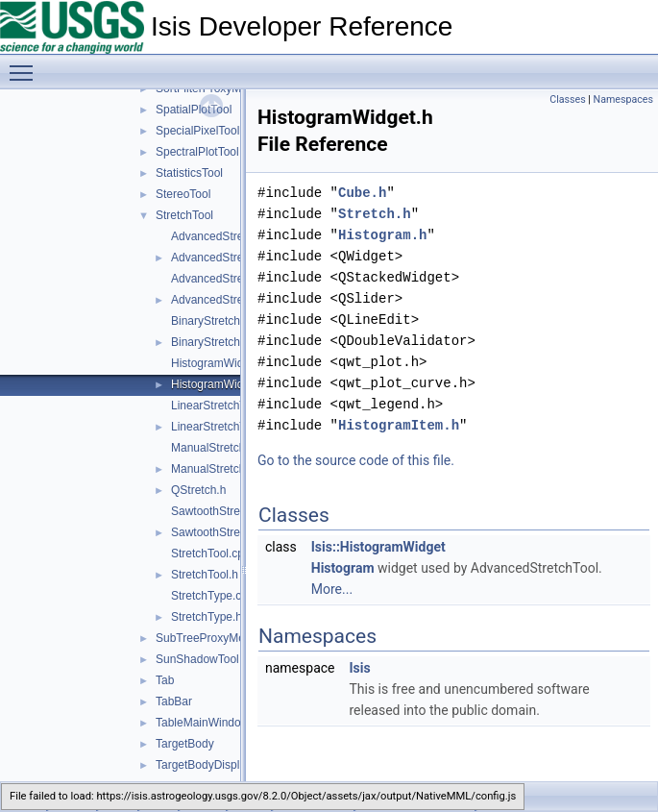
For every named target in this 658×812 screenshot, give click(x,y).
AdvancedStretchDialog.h (236, 300)
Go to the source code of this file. (356, 460)
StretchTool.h (205, 575)
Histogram (343, 568)
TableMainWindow (202, 723)
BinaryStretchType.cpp (229, 321)
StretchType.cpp (213, 596)
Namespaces (623, 99)
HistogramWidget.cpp (226, 363)
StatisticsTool (189, 173)
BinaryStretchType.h (223, 342)
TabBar (174, 701)
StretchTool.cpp (211, 554)
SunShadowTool (197, 659)
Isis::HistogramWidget (378, 547)
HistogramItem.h (399, 425)
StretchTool (184, 215)
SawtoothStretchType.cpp (237, 511)
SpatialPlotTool (194, 110)
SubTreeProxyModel (208, 638)
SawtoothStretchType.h (231, 532)
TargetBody (185, 744)
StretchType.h (207, 617)
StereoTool (183, 194)
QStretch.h (198, 490)
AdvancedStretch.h (219, 258)
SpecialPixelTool (197, 131)
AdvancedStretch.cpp (226, 236)
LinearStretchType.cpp (229, 406)
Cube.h (362, 193)
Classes (567, 99)
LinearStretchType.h (222, 427)
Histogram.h (382, 235)
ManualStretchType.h (225, 469)
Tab (165, 680)
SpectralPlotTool (197, 152)
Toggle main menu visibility (26, 64)
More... (332, 589)
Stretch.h (375, 214)
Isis (359, 668)
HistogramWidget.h (220, 384)
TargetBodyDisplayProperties (230, 765)
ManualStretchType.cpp (232, 448)
